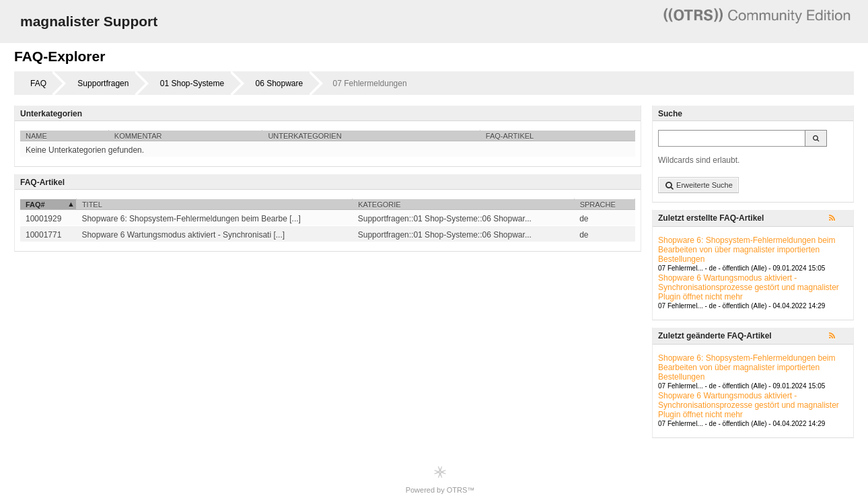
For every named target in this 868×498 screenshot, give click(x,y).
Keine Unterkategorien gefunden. (85, 150)
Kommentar (138, 136)
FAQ (38, 83)
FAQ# (35, 205)
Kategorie (379, 205)
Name (36, 136)
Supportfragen (103, 83)
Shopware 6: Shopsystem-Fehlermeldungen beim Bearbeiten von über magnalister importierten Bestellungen (747, 250)
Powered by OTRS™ (440, 479)
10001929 (43, 219)
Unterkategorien (304, 136)
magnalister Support (89, 21)
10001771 (43, 235)
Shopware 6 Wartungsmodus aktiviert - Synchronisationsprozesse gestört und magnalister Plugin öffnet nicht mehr (749, 287)
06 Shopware (280, 83)
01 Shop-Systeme (192, 83)
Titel (92, 205)
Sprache (598, 205)
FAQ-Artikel (510, 136)
